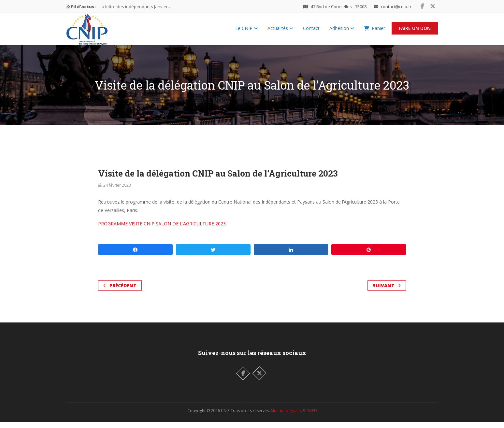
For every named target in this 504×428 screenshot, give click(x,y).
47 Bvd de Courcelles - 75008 (339, 7)
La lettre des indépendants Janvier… (136, 7)
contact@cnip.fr (396, 7)
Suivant (387, 292)
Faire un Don (415, 31)
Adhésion (342, 31)
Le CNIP (246, 31)
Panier (374, 31)
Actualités (280, 31)
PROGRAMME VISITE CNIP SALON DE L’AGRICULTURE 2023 (162, 230)
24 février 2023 (117, 191)
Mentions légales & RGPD (294, 417)
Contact (311, 31)
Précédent (120, 292)
